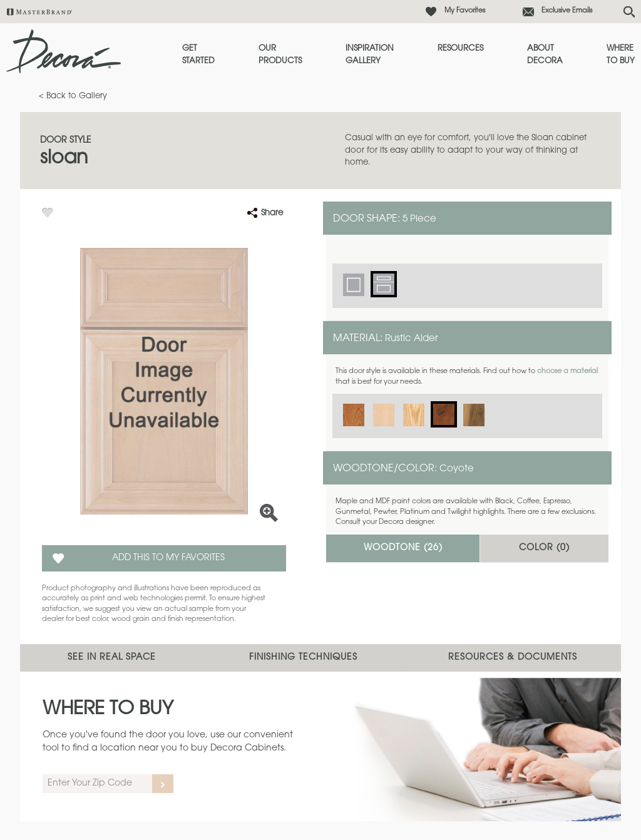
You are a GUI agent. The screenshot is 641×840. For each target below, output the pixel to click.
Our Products (280, 55)
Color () (544, 548)
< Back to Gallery (73, 96)
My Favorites (465, 11)
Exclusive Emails (567, 11)
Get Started (198, 55)
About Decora (545, 55)
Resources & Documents (513, 658)
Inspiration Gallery (370, 55)
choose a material (567, 371)
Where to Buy (621, 55)
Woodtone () (403, 548)
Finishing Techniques (303, 658)
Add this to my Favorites (168, 558)
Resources (460, 49)
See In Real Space (112, 658)
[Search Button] (629, 12)
